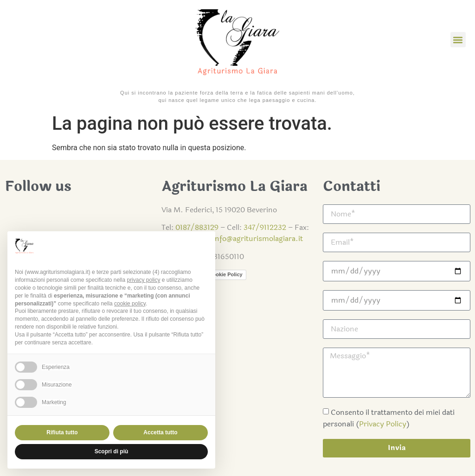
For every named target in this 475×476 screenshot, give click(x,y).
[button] (458, 40)
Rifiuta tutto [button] (62, 432)
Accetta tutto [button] (160, 432)
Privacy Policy (383, 424)
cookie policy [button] (130, 304)
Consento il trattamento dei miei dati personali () (389, 418)
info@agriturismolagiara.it (258, 238)
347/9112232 (265, 227)
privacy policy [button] (143, 280)
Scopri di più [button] (112, 451)
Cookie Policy (226, 274)
